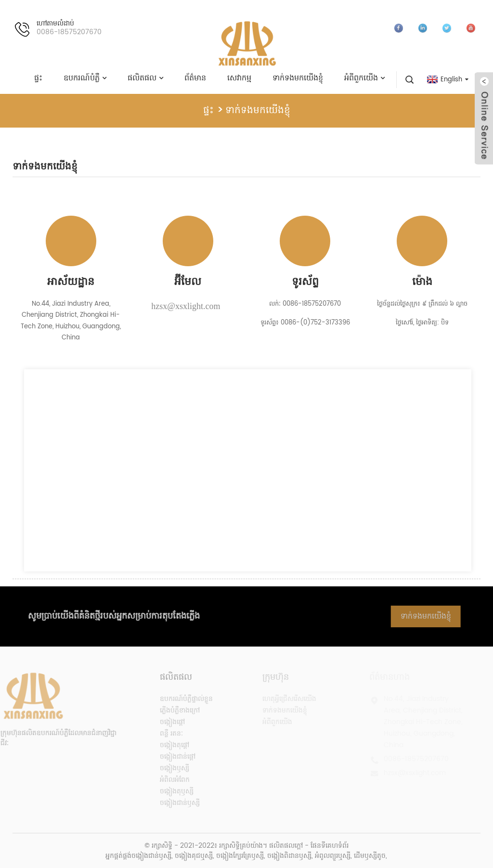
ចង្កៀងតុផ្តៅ (167, 745)
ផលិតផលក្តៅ (286, 846)
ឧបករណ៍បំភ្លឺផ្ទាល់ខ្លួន (179, 699)
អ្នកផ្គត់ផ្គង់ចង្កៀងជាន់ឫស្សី (138, 856)
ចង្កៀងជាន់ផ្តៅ (170, 757)
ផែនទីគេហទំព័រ (330, 846)
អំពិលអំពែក (167, 780)
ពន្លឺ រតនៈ (164, 733)
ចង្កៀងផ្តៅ (165, 722)
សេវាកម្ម (239, 78)
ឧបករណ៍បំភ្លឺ (85, 78)
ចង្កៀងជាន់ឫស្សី (172, 803)
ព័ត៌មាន (195, 78)
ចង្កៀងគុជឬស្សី (194, 856)
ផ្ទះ (38, 78)
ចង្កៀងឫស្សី (167, 768)
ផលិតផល (145, 78)
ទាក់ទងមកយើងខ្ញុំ (298, 78)
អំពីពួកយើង (364, 78)
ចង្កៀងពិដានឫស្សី (289, 856)
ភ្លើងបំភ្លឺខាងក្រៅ (172, 710)
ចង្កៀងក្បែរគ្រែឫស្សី (240, 856)
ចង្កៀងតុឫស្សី (169, 791)
